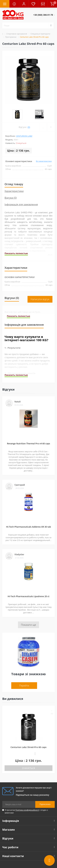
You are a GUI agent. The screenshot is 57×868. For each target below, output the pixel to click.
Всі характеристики (44, 148)
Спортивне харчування (17, 34)
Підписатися (45, 791)
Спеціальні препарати (40, 34)
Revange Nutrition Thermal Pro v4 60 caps (28, 431)
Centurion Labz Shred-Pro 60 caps (28, 734)
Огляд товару (14, 171)
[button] (24, 4)
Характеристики (14, 178)
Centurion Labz (24, 123)
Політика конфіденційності (27, 797)
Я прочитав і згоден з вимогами (26, 799)
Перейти (24, 673)
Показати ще (28, 612)
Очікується (28, 755)
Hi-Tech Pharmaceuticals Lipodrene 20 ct (28, 583)
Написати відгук (40, 286)
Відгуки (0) (11, 185)
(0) (29, 114)
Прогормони (11, 37)
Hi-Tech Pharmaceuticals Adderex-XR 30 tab (28, 514)
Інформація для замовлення (21, 192)
